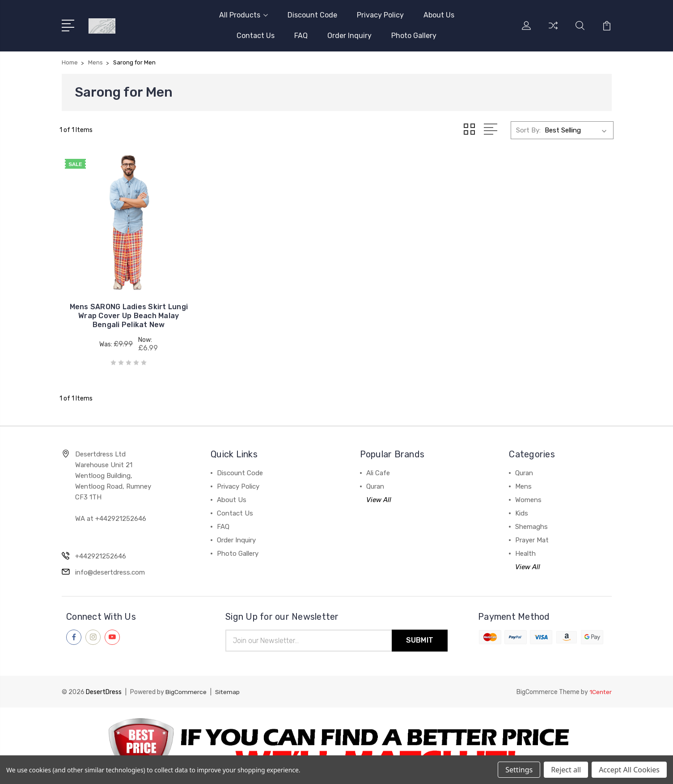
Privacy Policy (380, 15)
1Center (600, 681)
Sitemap (228, 681)
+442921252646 (101, 545)
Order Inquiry (349, 36)
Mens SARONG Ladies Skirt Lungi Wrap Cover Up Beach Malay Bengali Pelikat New (124, 305)
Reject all (566, 770)
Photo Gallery (414, 36)
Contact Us (256, 36)
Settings (519, 770)
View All (379, 489)
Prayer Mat (532, 529)
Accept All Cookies (629, 770)
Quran (375, 476)
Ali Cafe (378, 462)
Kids (522, 503)
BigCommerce (186, 681)
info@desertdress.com (110, 562)
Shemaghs (531, 516)
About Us (439, 15)
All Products (243, 15)
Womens (528, 489)
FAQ (301, 36)
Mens (523, 476)
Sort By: (528, 130)
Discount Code (312, 15)
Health (525, 543)
